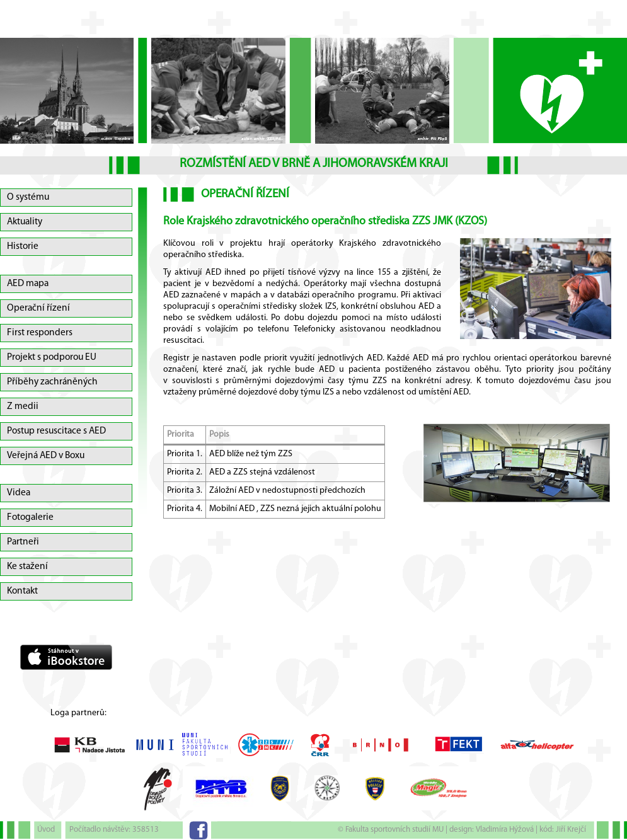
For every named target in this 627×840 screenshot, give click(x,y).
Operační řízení (38, 308)
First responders (40, 333)
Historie (23, 246)
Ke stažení (27, 567)
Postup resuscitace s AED (56, 431)
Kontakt (22, 591)
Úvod (46, 830)
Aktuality (25, 222)
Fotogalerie (30, 517)
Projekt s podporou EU (52, 357)
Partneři (23, 542)
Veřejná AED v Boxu (46, 456)
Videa (19, 493)
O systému (28, 197)
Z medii (23, 406)
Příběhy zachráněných (52, 382)
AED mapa (28, 284)
